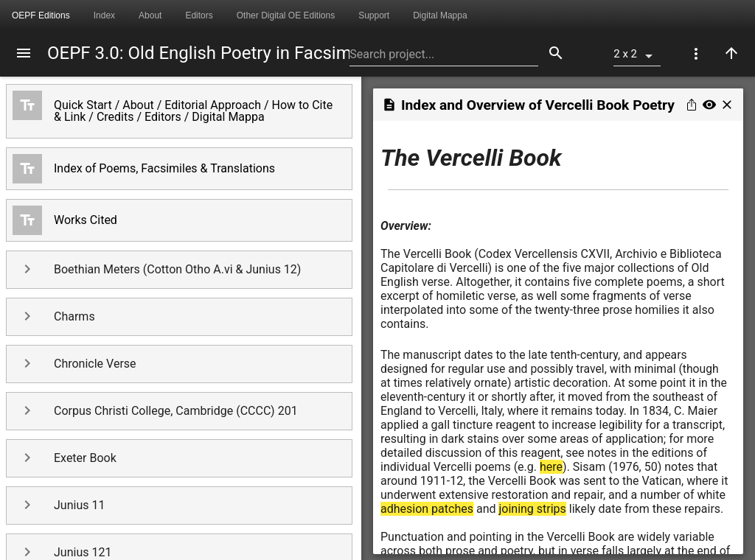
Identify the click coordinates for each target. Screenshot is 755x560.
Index (104, 15)
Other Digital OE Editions (286, 15)
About (150, 15)
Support (374, 15)
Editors (199, 15)
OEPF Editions (41, 15)
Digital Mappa (440, 15)
